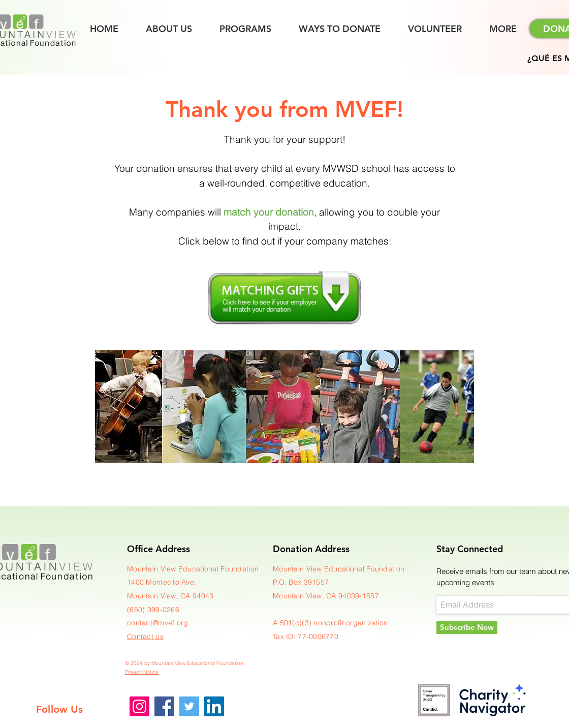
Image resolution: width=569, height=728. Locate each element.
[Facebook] (164, 706)
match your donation (269, 212)
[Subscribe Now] (467, 627)
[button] (503, 29)
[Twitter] (189, 706)
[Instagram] (139, 706)
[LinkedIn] (214, 706)
